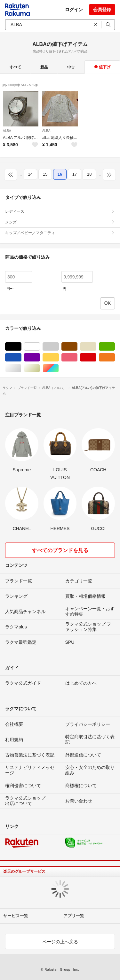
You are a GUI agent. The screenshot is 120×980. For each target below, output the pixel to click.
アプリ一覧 (74, 916)
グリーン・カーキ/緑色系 (115, 347)
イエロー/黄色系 (59, 357)
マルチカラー (59, 368)
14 (30, 174)
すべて (15, 67)
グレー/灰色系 (59, 347)
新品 (44, 67)
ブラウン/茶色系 (77, 347)
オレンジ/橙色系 (115, 357)
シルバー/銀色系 (21, 368)
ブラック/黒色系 (21, 347)
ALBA (7, 131)
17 (75, 174)
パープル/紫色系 (40, 357)
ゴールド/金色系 (40, 368)
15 (45, 174)
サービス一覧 (16, 916)
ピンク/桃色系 (77, 357)
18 (89, 174)
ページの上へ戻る (60, 942)
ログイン (74, 10)
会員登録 (102, 10)
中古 (71, 67)
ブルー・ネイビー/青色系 (21, 357)
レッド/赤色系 (96, 357)
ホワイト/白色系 (40, 347)
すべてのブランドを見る (60, 550)
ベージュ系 (96, 347)
